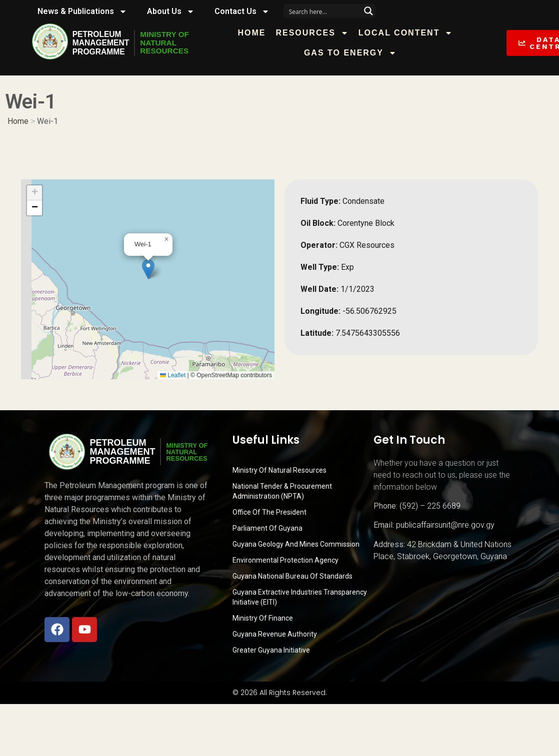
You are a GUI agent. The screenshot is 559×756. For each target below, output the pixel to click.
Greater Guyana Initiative (271, 650)
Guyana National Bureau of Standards (292, 576)
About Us (171, 11)
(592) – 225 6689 (430, 506)
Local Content (409, 33)
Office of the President (269, 512)
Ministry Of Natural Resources (279, 470)
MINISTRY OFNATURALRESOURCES (167, 43)
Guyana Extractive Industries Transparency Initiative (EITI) (300, 597)
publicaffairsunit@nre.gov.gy (445, 525)
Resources (316, 33)
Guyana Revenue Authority (275, 634)
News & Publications (82, 11)
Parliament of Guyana (267, 528)
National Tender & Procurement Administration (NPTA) (282, 491)
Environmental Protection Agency (285, 560)
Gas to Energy (354, 53)
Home (255, 33)
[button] (148, 269)
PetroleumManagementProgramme (101, 43)
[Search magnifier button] (368, 11)
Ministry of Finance (263, 618)
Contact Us (242, 11)
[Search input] (323, 11)
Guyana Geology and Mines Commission (296, 544)
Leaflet (173, 375)
